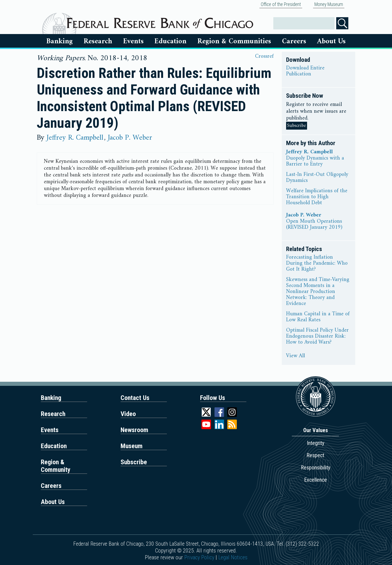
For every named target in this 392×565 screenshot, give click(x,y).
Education (170, 41)
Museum (132, 446)
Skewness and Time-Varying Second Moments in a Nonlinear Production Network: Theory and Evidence (318, 292)
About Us (331, 41)
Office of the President (281, 4)
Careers (294, 41)
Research (98, 41)
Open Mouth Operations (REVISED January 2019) (314, 225)
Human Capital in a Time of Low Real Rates (318, 317)
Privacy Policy (199, 557)
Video (128, 414)
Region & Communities (234, 41)
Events (133, 41)
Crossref (264, 57)
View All (295, 356)
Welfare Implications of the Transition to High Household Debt (317, 197)
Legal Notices (233, 557)
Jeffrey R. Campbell (75, 138)
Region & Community (56, 466)
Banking (59, 41)
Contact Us (135, 398)
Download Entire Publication (305, 71)
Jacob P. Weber (130, 138)
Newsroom (134, 430)
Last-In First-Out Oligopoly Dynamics (317, 178)
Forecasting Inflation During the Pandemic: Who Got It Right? (317, 264)
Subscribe (297, 126)
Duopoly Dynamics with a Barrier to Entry (315, 161)
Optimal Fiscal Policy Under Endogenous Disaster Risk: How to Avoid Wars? (317, 337)
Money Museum (329, 4)
